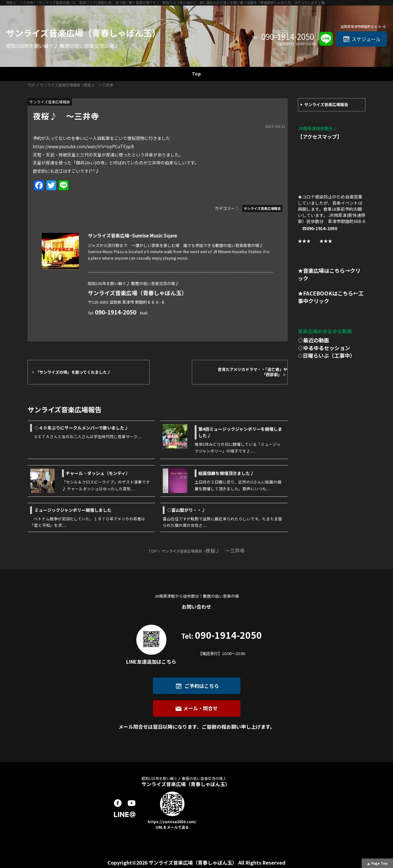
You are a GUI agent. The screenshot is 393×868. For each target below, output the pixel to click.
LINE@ (125, 814)
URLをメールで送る (172, 827)
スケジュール (366, 39)
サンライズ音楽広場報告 (326, 104)
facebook (118, 803)
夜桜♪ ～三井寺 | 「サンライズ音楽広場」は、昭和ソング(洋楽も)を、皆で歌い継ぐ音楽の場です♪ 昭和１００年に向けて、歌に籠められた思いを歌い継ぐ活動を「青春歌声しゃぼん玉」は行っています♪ (163, 2)
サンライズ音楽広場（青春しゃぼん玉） (83, 33)
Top (196, 74)
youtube (132, 803)
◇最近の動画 (313, 340)
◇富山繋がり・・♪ (186, 510)
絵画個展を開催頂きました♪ (226, 473)
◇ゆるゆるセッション (324, 348)
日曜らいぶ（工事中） (329, 355)
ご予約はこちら (202, 686)
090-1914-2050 (288, 37)
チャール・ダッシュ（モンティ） (98, 473)
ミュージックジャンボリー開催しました (73, 510)
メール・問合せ (200, 708)
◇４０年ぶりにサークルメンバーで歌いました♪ (82, 428)
